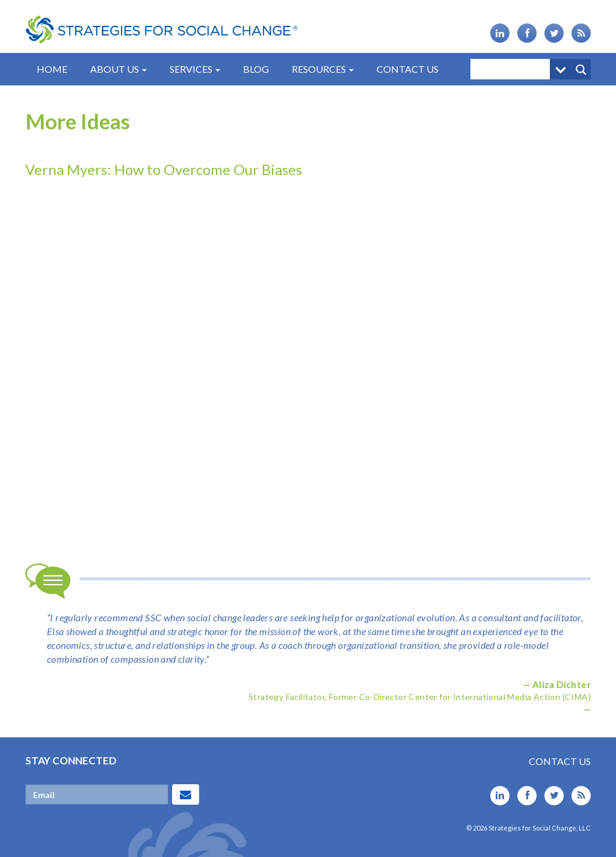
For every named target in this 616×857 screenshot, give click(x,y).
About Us (119, 69)
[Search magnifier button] (581, 69)
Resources (323, 69)
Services (195, 69)
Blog (256, 69)
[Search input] (513, 69)
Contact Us (408, 69)
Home (52, 69)
